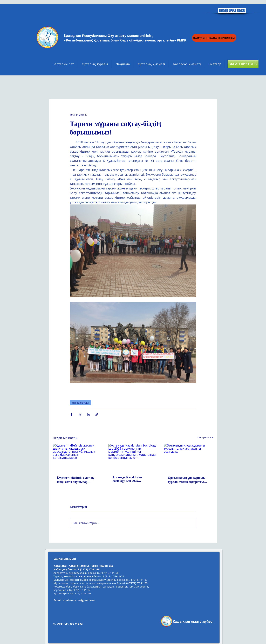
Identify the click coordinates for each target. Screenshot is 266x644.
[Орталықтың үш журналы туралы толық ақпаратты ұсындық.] (189, 458)
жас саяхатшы (80, 403)
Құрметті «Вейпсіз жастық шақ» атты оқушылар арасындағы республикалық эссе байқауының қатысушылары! (77, 480)
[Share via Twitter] (80, 415)
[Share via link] (97, 415)
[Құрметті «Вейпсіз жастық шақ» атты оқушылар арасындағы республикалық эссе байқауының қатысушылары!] (78, 458)
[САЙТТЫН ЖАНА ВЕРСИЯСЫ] (214, 38)
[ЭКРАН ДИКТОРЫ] (243, 64)
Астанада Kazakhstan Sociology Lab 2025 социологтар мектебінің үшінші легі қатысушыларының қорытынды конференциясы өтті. (132, 479)
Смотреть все (205, 437)
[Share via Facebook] (71, 415)
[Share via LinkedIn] (88, 415)
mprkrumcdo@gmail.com (79, 600)
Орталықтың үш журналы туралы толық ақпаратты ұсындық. (187, 480)
